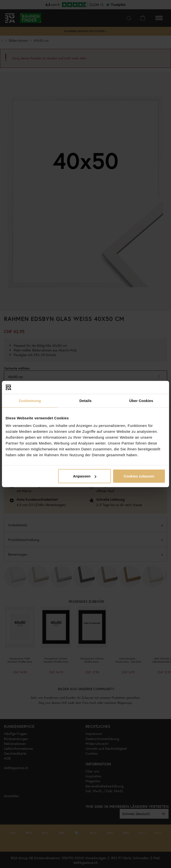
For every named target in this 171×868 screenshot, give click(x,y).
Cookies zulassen (139, 476)
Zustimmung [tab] (30, 400)
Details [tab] (85, 400)
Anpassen (85, 476)
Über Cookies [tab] (141, 400)
